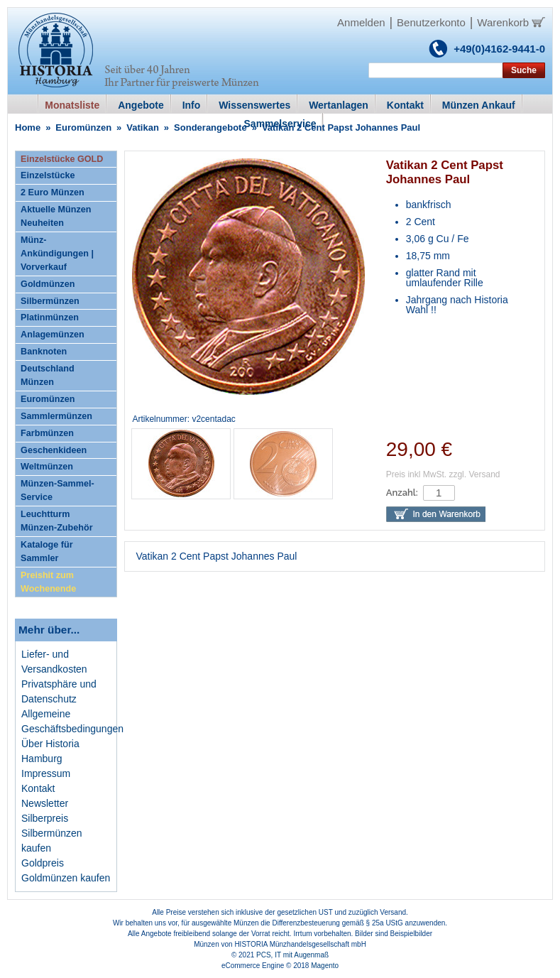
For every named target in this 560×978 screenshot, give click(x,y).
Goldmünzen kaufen (66, 878)
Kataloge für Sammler (46, 552)
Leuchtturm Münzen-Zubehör (56, 521)
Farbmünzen (47, 433)
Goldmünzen (48, 284)
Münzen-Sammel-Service (57, 490)
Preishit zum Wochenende (48, 582)
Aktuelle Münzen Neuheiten (56, 216)
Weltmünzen (47, 467)
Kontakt (38, 788)
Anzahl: (402, 493)
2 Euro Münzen (53, 192)
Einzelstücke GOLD (62, 159)
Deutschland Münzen (48, 375)
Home (28, 127)
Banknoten (44, 352)
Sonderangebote (210, 127)
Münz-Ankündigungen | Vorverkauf (57, 254)
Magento (325, 966)
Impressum (46, 773)
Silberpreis (45, 818)
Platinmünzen (50, 317)
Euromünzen (83, 127)
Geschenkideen (54, 450)
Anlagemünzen (53, 335)
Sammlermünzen (56, 416)
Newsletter (45, 803)
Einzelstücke (48, 175)
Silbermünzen (50, 301)
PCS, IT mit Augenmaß (292, 955)
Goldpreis (43, 863)
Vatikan (143, 127)
